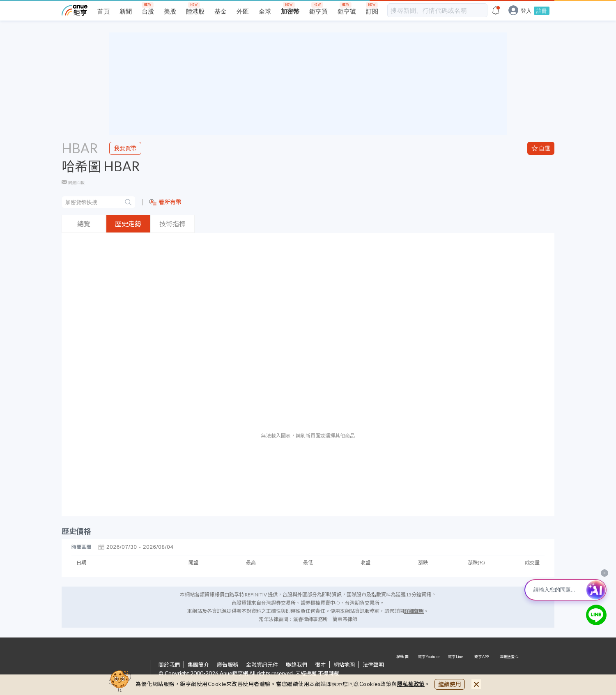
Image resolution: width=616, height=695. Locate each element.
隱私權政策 (411, 684)
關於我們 (169, 665)
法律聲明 (373, 665)
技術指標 (172, 224)
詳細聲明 (414, 611)
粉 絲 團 (403, 670)
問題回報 (76, 182)
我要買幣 (125, 148)
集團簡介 (198, 665)
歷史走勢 (128, 224)
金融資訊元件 (262, 665)
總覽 (84, 224)
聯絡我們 (297, 665)
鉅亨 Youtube (430, 670)
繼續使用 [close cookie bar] (450, 684)
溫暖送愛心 (508, 670)
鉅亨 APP (482, 670)
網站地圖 (344, 665)
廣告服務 (228, 665)
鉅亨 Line (456, 670)
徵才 (320, 665)
